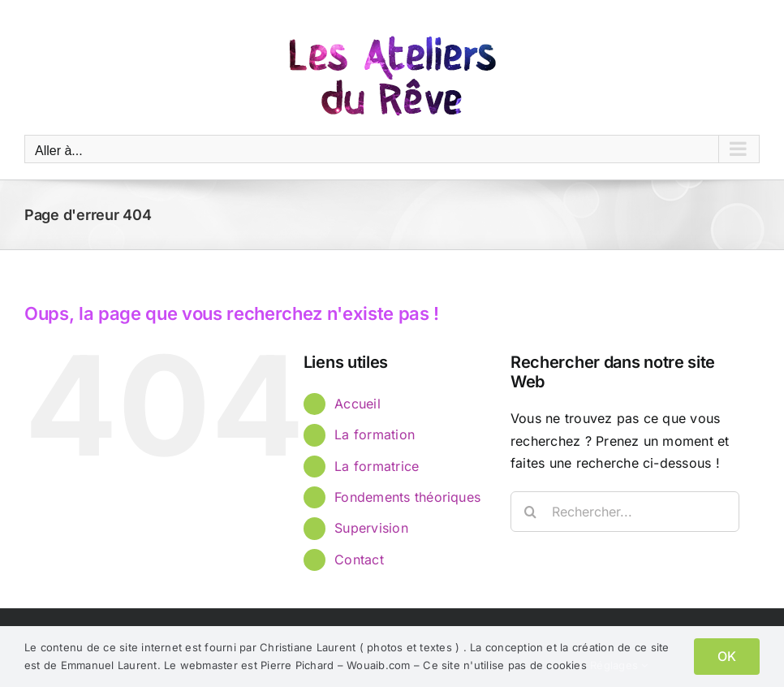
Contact (359, 560)
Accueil (358, 404)
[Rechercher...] (625, 512)
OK (727, 656)
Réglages (619, 665)
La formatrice (377, 466)
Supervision (371, 528)
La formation (375, 434)
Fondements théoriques (407, 497)
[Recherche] (531, 512)
